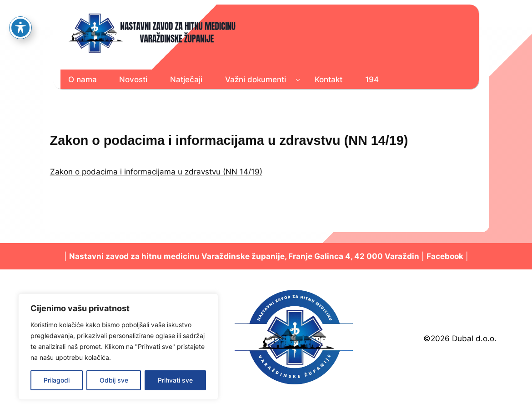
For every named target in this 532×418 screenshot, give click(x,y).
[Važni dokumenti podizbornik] (298, 80)
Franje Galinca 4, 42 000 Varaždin (354, 256)
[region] (118, 347)
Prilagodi (57, 380)
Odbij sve (114, 380)
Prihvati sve (175, 380)
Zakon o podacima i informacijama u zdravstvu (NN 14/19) (156, 172)
